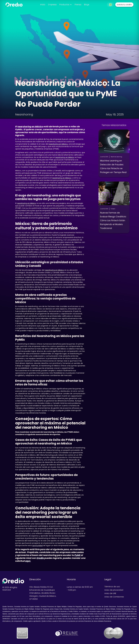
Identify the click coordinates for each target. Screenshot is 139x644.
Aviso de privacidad (114, 590)
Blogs (87, 5)
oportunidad (37, 546)
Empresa (52, 5)
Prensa (78, 5)
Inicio (43, 5)
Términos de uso (112, 587)
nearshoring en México (58, 144)
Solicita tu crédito (124, 5)
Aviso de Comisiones (114, 597)
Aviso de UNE (110, 593)
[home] (14, 5)
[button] (66, 5)
